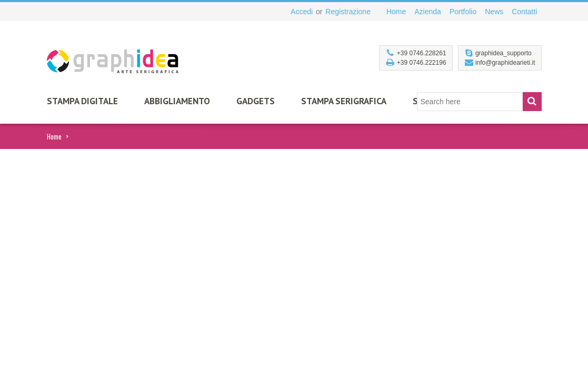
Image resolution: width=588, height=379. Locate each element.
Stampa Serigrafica (344, 101)
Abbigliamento (177, 101)
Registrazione (348, 12)
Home (54, 136)
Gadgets (256, 101)
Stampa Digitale (82, 101)
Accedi (302, 12)
